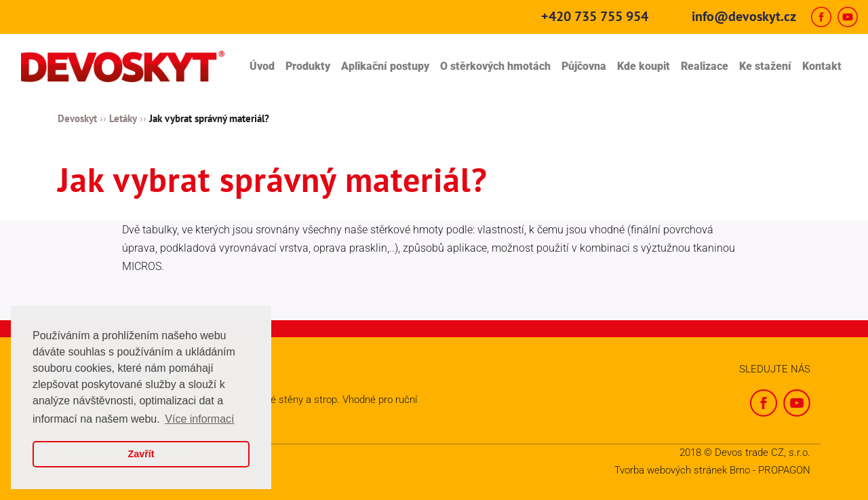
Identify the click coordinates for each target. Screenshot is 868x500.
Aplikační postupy (385, 66)
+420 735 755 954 (595, 16)
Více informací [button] (199, 419)
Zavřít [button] (141, 454)
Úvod (262, 66)
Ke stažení (765, 66)
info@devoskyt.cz (744, 16)
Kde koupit (644, 66)
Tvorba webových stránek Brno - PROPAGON (712, 470)
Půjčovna (584, 66)
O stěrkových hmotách (495, 66)
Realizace (705, 66)
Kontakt (822, 66)
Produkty (308, 66)
